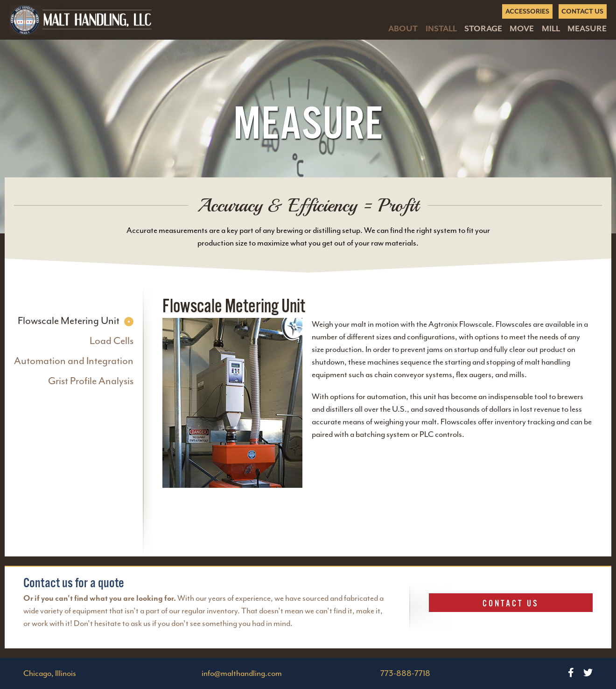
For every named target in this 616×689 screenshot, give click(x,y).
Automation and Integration (74, 361)
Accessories (527, 11)
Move (522, 28)
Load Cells (112, 341)
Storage (483, 28)
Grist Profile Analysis (91, 381)
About (403, 28)
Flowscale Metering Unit (69, 321)
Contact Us (582, 11)
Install (441, 28)
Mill (551, 28)
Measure (587, 28)
